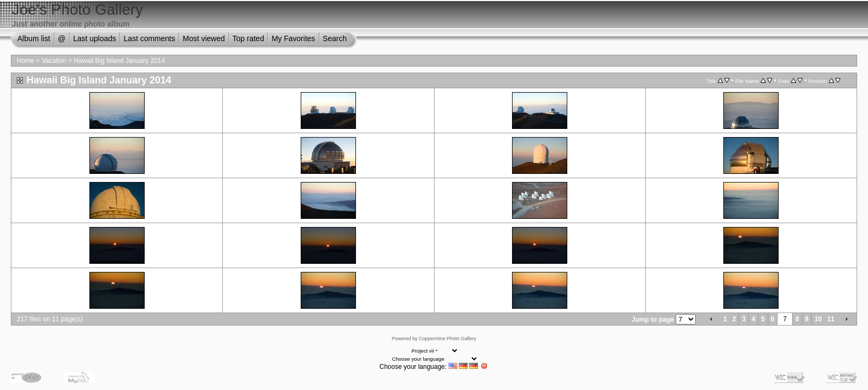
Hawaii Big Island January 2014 (119, 61)
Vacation (54, 61)
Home (25, 61)
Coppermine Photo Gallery (448, 339)
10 (818, 319)
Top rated (248, 38)
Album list (34, 38)
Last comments (149, 38)
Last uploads (95, 38)
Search (335, 38)
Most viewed (204, 38)
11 (831, 319)
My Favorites (293, 38)
